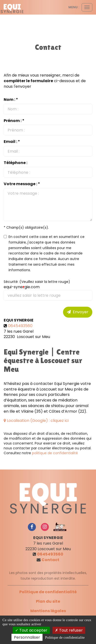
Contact (50, 560)
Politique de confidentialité (48, 592)
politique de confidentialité (55, 453)
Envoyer (78, 312)
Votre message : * (22, 184)
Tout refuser (69, 630)
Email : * (12, 142)
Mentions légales (48, 611)
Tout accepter (31, 630)
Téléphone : (16, 163)
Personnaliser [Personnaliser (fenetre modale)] (27, 637)
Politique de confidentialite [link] (65, 637)
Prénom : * (14, 121)
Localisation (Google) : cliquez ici (36, 421)
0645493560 (20, 326)
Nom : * (11, 100)
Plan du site (48, 601)
